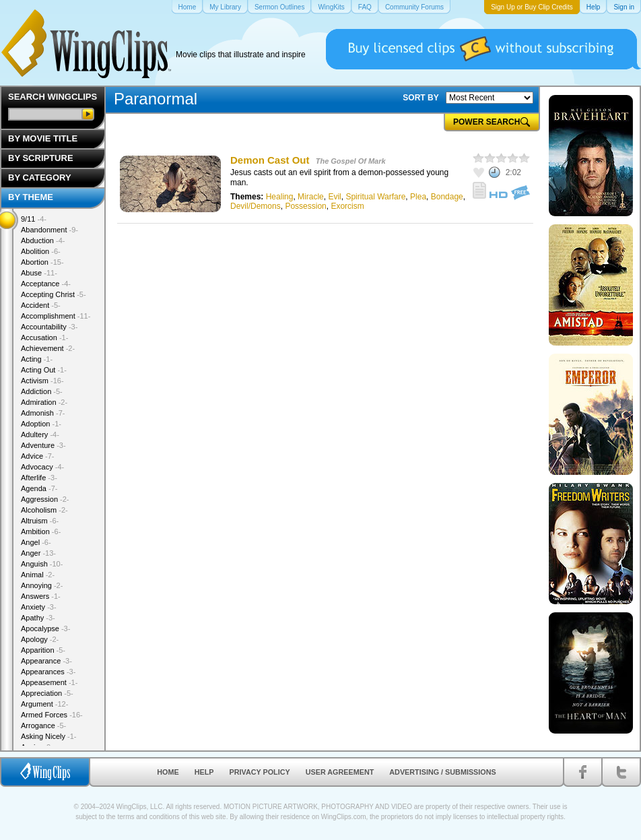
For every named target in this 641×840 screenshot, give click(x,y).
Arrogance (43, 725)
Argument (44, 704)
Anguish (42, 564)
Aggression (45, 499)
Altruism (40, 521)
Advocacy (42, 467)
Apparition (43, 650)
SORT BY (420, 98)
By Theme (31, 197)
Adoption (41, 424)
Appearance (46, 661)
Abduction (43, 240)
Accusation (44, 337)
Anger (38, 553)
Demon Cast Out (270, 160)
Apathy (38, 618)
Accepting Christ (54, 294)
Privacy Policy (260, 772)
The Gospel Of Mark (351, 161)
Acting (37, 359)
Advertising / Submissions (442, 772)
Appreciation (47, 693)
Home (168, 772)
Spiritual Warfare (375, 197)
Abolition (41, 251)
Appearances (48, 672)
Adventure (43, 445)
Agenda (39, 488)
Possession (305, 206)
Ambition (41, 531)
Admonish (43, 413)
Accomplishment (56, 316)
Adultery (40, 434)
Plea (418, 197)
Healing (280, 197)
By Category (40, 177)
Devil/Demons (256, 206)
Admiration (44, 402)
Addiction (42, 391)
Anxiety (39, 607)
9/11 (34, 219)
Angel (36, 542)
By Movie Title (43, 138)
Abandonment (49, 230)
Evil (334, 197)
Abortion (42, 262)
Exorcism (347, 206)
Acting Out (44, 370)
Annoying (42, 585)
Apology (40, 639)
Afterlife (39, 478)
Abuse (39, 273)
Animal (38, 575)
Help (204, 772)
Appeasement (49, 682)
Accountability (49, 327)
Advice (38, 456)
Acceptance (46, 284)
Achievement (48, 348)
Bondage (447, 197)
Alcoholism (44, 510)
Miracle (311, 197)
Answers (41, 596)
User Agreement (340, 772)
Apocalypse (45, 628)
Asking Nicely (49, 736)
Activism (42, 381)
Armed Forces (52, 715)
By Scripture (41, 158)
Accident (41, 305)
